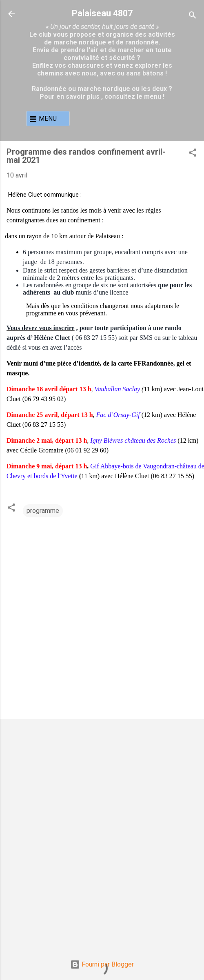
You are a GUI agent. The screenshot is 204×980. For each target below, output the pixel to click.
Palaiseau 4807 (102, 13)
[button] (193, 154)
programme (43, 511)
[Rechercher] (193, 17)
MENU (48, 119)
